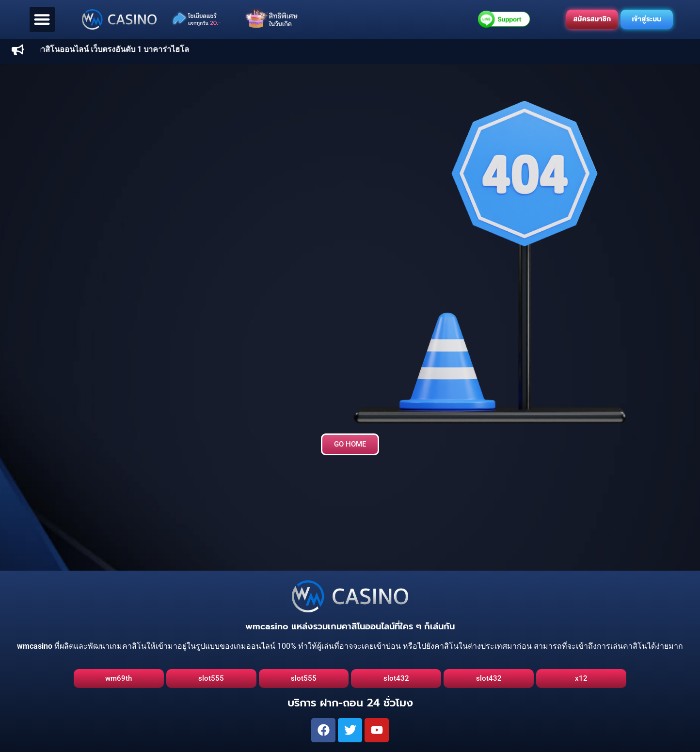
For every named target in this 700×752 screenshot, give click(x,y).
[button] (42, 20)
